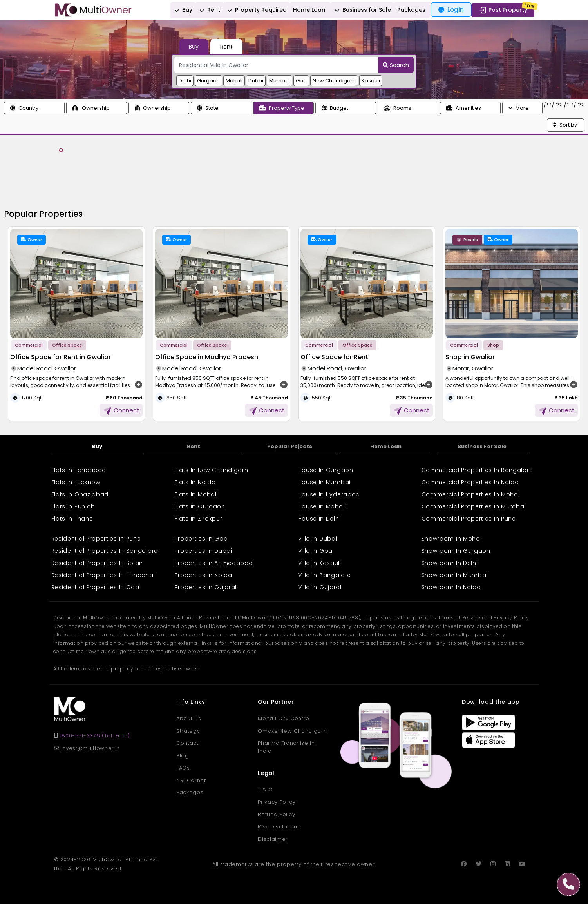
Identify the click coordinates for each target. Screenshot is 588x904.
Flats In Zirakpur (199, 519)
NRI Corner (191, 780)
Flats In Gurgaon (200, 506)
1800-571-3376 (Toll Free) (95, 736)
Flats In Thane (72, 519)
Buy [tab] (194, 47)
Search (396, 65)
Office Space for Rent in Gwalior (61, 357)
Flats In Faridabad (79, 470)
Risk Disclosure (279, 827)
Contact (187, 743)
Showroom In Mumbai (455, 575)
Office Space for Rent (334, 357)
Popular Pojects (290, 446)
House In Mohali (322, 506)
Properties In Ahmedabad (214, 563)
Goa (301, 81)
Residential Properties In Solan (97, 563)
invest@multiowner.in (87, 748)
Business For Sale (482, 446)
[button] (34, 108)
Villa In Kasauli (320, 563)
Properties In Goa (201, 539)
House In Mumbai (325, 482)
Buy (182, 10)
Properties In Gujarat (206, 587)
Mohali (234, 81)
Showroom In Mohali (452, 539)
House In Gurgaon (326, 470)
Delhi (185, 81)
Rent (209, 10)
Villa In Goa (315, 551)
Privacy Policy (277, 802)
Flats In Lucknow (76, 482)
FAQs (183, 768)
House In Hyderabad (329, 494)
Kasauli (371, 81)
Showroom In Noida (451, 587)
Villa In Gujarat (320, 587)
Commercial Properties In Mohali (471, 494)
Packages (411, 10)
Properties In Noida (204, 575)
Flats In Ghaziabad (80, 494)
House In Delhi (319, 519)
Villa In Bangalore (325, 575)
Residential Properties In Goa (95, 587)
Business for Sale (362, 10)
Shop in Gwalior (470, 357)
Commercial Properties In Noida (470, 482)
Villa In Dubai (318, 539)
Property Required (256, 10)
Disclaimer (273, 839)
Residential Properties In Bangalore (105, 551)
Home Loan (309, 10)
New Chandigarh (334, 81)
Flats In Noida (195, 482)
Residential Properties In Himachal (103, 575)
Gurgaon (208, 81)
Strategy (188, 731)
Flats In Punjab (73, 506)
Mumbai (280, 81)
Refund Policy (276, 814)
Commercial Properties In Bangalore (477, 470)
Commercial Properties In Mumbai (474, 506)
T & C (265, 790)
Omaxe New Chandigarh (292, 731)
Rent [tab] (226, 47)
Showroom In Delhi (450, 563)
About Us (189, 718)
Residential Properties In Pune (96, 539)
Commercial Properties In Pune (469, 519)
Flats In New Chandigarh (212, 470)
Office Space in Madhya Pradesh (207, 357)
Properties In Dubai (204, 551)
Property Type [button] (282, 108)
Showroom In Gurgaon (456, 551)
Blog (183, 756)
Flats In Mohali (196, 494)
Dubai (256, 81)
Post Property (503, 10)
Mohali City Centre (284, 718)
